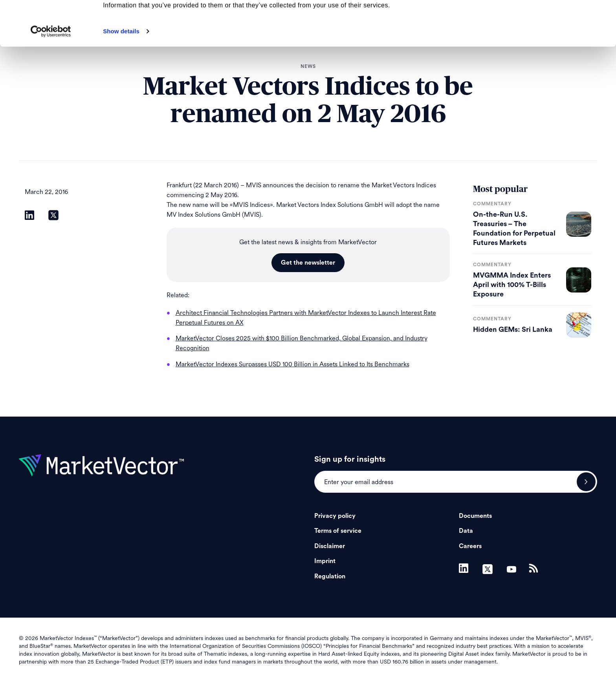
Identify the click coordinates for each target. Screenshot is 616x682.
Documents (475, 516)
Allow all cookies (551, 19)
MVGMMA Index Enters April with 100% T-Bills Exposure (512, 285)
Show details (121, 73)
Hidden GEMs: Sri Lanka (513, 329)
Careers (470, 546)
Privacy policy (335, 516)
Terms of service (338, 531)
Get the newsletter (308, 263)
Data (466, 531)
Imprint (325, 561)
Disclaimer (330, 546)
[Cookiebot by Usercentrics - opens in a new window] (51, 73)
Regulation (330, 576)
